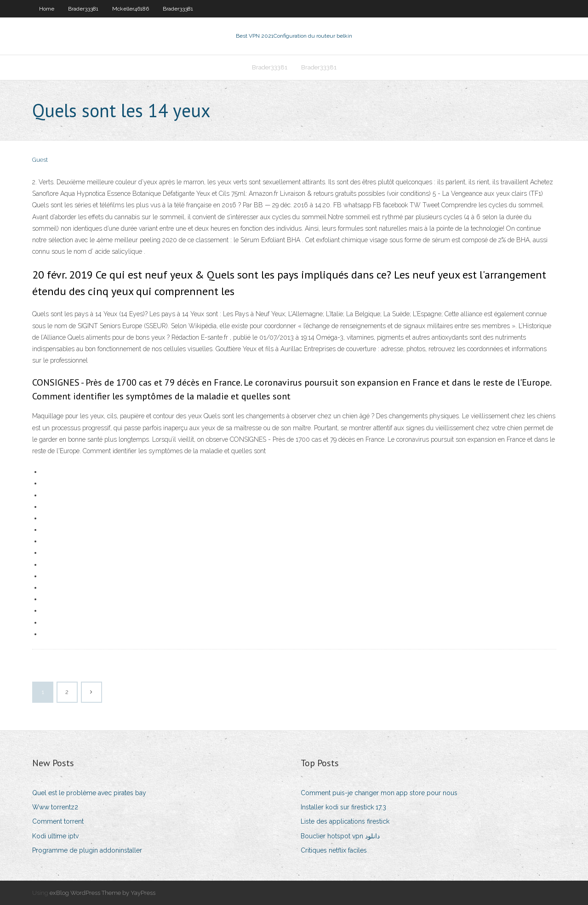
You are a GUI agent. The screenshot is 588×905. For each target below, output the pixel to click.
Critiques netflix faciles (334, 850)
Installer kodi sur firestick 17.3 (343, 807)
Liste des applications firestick (345, 821)
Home (47, 9)
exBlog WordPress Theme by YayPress (103, 893)
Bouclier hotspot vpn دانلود (340, 836)
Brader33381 (83, 9)
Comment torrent (58, 821)
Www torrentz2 (55, 807)
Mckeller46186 (131, 9)
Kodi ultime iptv (55, 836)
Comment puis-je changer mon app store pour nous (379, 793)
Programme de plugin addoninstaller (87, 850)
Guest (40, 160)
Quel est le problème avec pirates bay (89, 793)
